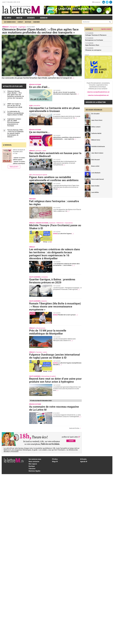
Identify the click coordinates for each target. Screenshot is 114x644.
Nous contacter (34, 461)
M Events (31, 18)
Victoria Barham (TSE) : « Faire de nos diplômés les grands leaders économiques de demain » (15, 133)
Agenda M (44, 18)
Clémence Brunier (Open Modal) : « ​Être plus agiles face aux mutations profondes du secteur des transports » (40, 31)
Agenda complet (106, 29)
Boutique (28, 22)
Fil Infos (8, 18)
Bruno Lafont (95, 166)
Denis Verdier (95, 186)
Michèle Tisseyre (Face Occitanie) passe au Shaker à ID (55, 227)
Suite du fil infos (74, 428)
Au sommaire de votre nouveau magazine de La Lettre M (54, 408)
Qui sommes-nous (10, 22)
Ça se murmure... (39, 132)
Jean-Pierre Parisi (97, 120)
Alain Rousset (96, 160)
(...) (73, 78)
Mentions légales (34, 471)
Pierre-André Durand (98, 179)
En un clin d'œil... (39, 87)
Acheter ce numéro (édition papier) (19, 159)
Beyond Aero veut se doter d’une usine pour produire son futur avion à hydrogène (55, 380)
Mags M (19, 18)
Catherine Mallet (96, 133)
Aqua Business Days (92, 45)
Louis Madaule (96, 173)
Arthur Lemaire (96, 127)
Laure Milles (95, 192)
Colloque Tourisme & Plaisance (96, 35)
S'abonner (36, 22)
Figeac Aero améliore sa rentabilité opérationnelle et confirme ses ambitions (54, 179)
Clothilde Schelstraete (98, 146)
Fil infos (55, 459)
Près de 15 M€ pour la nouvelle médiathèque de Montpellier (48, 332)
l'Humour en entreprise (93, 50)
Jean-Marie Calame (97, 153)
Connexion (97, 2)
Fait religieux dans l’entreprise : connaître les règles (54, 203)
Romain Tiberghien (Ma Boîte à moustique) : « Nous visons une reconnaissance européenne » (55, 306)
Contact (20, 22)
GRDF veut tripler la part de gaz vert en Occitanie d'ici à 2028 (15, 105)
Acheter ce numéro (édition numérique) (19, 163)
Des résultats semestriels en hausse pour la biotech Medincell (55, 155)
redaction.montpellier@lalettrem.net (98, 92)
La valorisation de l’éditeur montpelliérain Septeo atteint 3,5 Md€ (16, 113)
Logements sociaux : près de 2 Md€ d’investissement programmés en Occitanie (14, 122)
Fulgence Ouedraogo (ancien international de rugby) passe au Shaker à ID (55, 356)
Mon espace (33, 464)
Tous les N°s (14, 167)
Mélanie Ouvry (96, 140)
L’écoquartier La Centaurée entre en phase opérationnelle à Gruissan (55, 110)
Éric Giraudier (95, 114)
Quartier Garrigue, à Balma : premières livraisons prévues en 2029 (52, 281)
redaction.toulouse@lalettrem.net (98, 95)
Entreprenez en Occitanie (94, 40)
